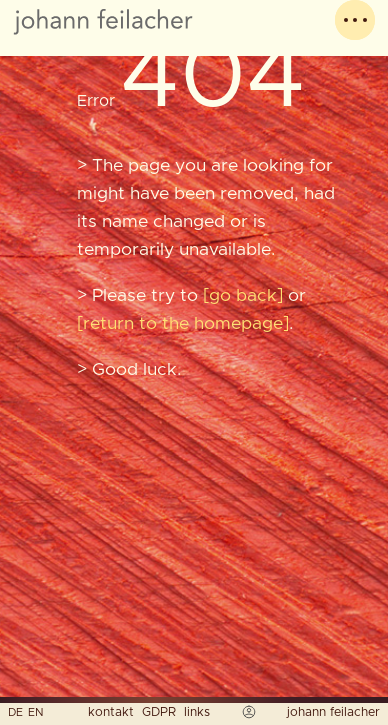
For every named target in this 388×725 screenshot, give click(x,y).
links (197, 712)
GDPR (159, 712)
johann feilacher (333, 712)
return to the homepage (183, 324)
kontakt (111, 712)
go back (243, 296)
